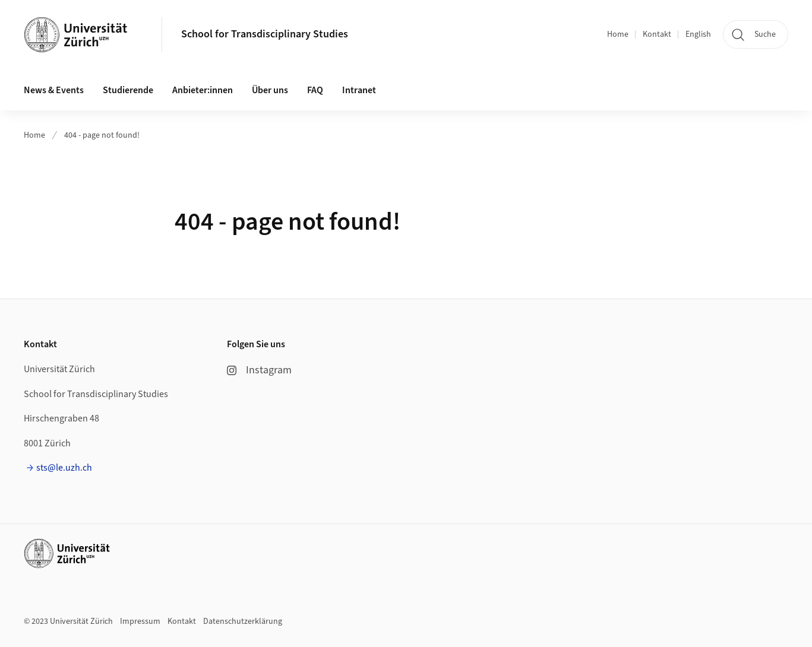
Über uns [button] (270, 90)
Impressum (140, 621)
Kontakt (657, 34)
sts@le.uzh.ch (64, 468)
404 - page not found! (102, 135)
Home (618, 34)
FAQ (315, 90)
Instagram (259, 370)
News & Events (54, 90)
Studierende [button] (128, 90)
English (698, 34)
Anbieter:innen (203, 90)
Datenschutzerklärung (243, 621)
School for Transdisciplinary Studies (265, 34)
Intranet (359, 90)
